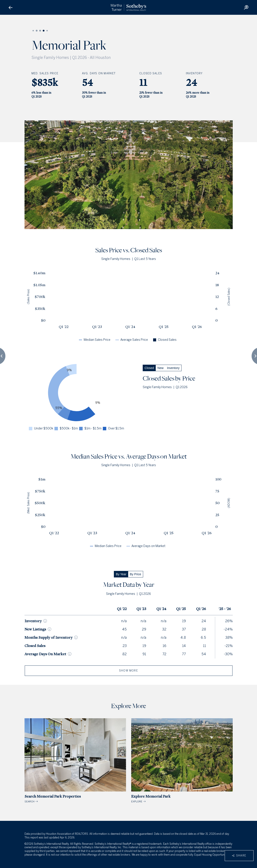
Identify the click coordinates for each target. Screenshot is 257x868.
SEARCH (75, 761)
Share (239, 856)
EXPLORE (182, 761)
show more (128, 671)
